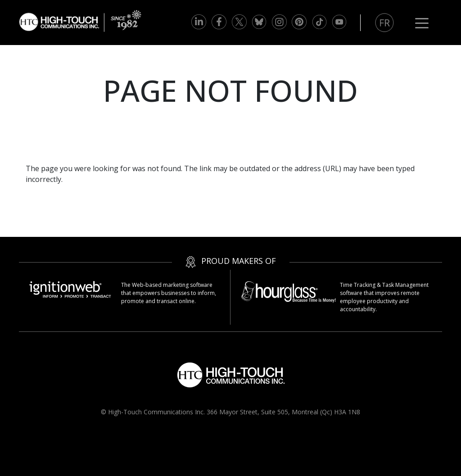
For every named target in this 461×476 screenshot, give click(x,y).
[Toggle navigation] (422, 23)
